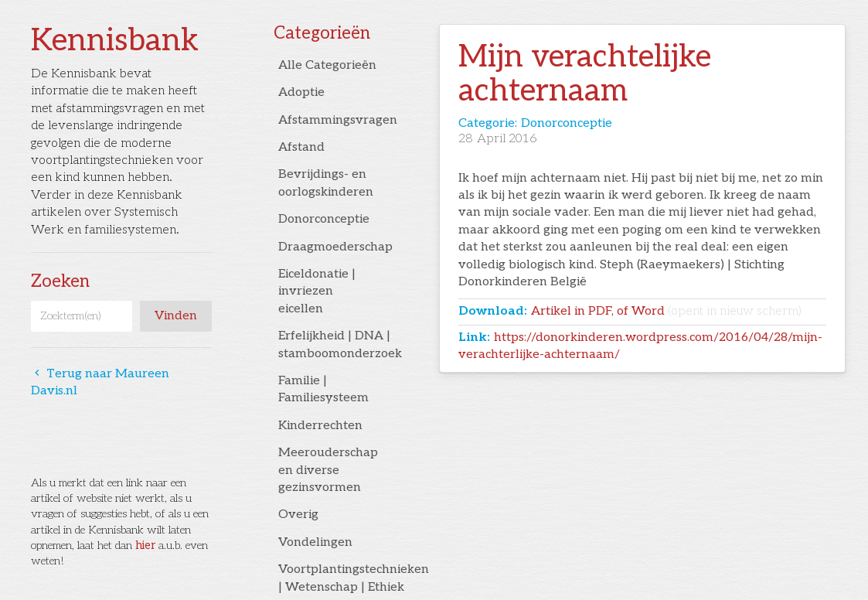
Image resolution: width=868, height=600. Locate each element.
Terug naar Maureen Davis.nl (100, 382)
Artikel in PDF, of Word (666, 311)
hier (145, 545)
